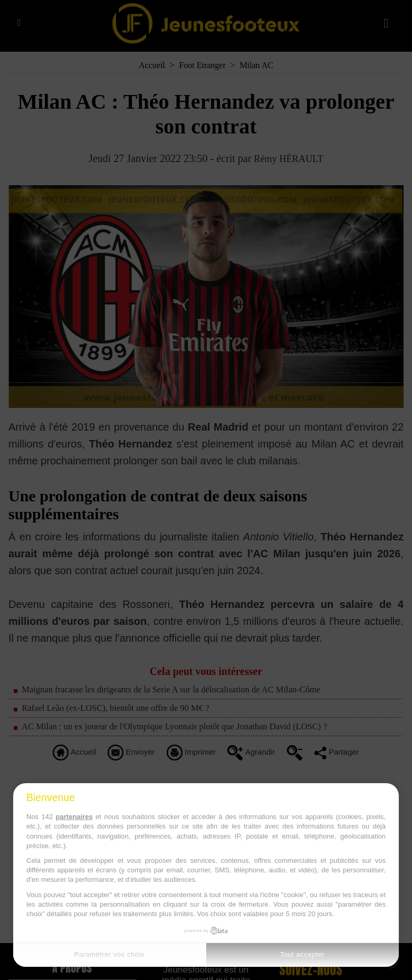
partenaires (74, 817)
